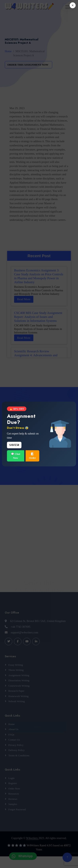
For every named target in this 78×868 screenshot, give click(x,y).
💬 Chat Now (16, 456)
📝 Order (32, 456)
